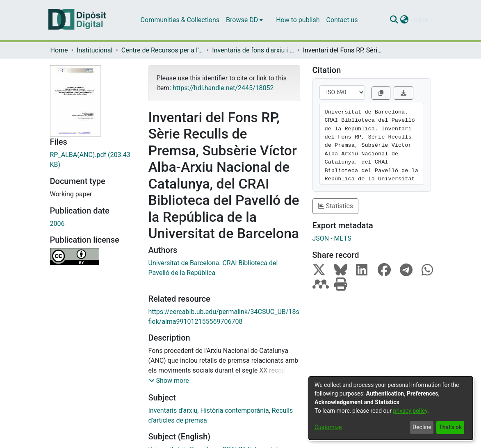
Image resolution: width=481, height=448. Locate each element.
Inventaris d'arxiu (173, 410)
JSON (321, 238)
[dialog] (391, 408)
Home (59, 50)
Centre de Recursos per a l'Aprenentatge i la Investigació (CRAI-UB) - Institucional (162, 50)
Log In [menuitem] (419, 20)
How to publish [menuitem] (298, 20)
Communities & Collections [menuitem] (180, 20)
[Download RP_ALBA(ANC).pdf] (93, 160)
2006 (57, 224)
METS (343, 238)
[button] (169, 381)
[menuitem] (244, 20)
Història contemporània (234, 410)
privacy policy (410, 411)
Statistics (336, 206)
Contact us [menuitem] (342, 20)
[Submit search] (394, 20)
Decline (422, 427)
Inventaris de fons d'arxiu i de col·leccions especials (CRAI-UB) (253, 50)
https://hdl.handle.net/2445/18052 (223, 88)
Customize (328, 427)
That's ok (450, 427)
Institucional (95, 50)
